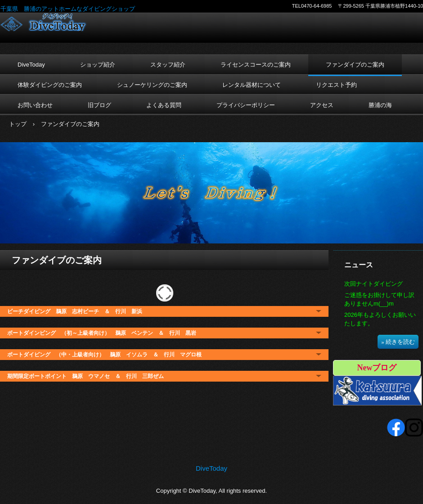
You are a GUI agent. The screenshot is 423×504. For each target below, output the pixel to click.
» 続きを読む (398, 342)
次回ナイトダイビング (373, 284)
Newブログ (377, 368)
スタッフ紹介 (168, 65)
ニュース (359, 265)
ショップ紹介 (98, 65)
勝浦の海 (380, 105)
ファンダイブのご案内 (355, 65)
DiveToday (59, 22)
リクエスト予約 (336, 85)
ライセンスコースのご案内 (256, 65)
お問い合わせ (35, 105)
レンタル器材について (252, 85)
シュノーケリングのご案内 (152, 85)
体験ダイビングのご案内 (50, 85)
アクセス (322, 105)
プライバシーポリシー (246, 105)
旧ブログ (99, 105)
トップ (18, 124)
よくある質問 (164, 105)
